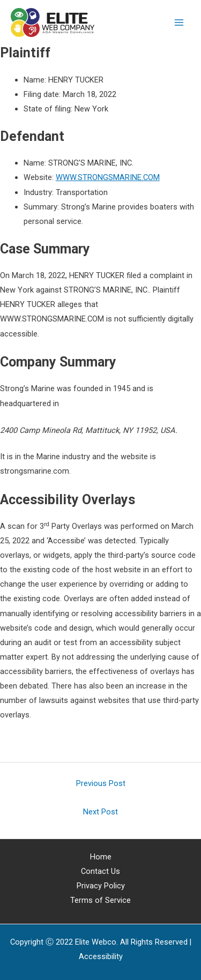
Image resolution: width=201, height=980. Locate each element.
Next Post (100, 812)
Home (101, 857)
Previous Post (101, 783)
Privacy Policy (101, 886)
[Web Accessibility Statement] (101, 956)
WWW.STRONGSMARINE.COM (108, 177)
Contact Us (100, 871)
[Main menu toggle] (179, 23)
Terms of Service (100, 900)
